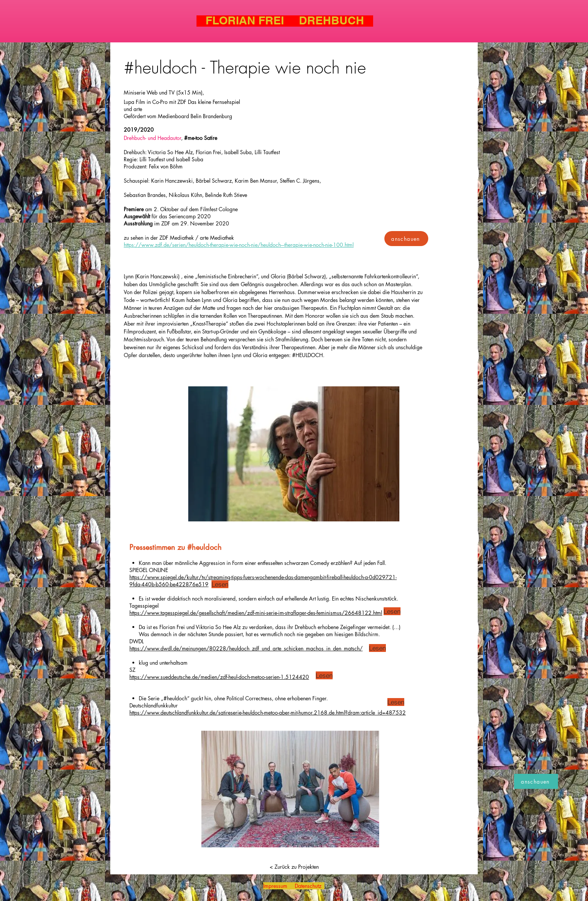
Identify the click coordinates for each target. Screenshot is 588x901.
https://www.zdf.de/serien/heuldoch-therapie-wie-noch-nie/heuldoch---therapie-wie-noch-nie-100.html (239, 245)
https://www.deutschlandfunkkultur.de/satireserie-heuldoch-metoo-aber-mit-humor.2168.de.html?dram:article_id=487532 (268, 713)
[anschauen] (406, 239)
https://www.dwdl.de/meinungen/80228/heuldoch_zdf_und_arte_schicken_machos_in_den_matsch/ (246, 648)
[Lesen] (220, 584)
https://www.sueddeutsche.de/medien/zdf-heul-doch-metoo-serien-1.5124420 (219, 677)
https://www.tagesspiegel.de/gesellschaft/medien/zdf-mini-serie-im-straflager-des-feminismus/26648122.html (256, 613)
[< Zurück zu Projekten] (294, 867)
